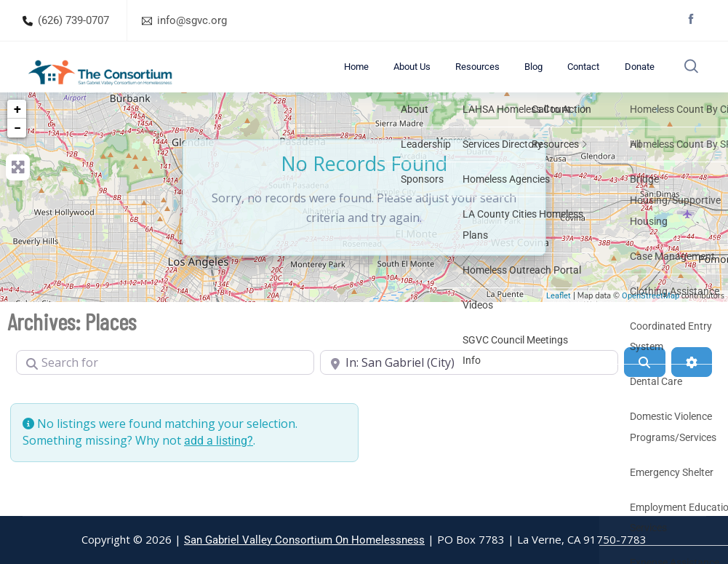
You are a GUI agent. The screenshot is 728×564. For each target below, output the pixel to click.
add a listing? (219, 460)
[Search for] (165, 382)
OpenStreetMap (651, 316)
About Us (451, 77)
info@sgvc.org (192, 20)
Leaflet (559, 316)
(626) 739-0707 (73, 20)
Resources (506, 77)
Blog (552, 77)
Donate (637, 77)
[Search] (644, 382)
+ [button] (17, 129)
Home (405, 77)
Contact (591, 77)
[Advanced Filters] (692, 382)
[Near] (469, 382)
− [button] (17, 148)
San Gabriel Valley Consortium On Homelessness (304, 540)
